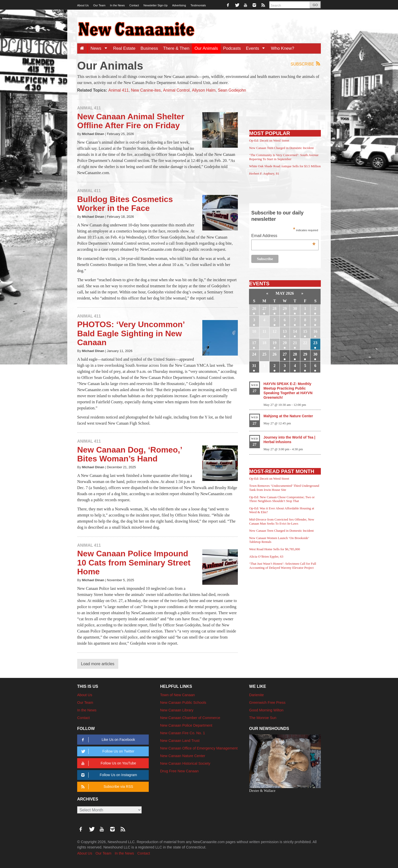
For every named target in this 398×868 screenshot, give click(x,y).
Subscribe (306, 64)
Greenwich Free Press (267, 703)
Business (149, 48)
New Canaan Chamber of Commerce (190, 718)
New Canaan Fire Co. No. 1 (183, 733)
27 (264, 308)
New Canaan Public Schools (183, 703)
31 (254, 366)
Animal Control (176, 90)
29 (285, 308)
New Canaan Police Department (186, 725)
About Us (83, 5)
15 (305, 331)
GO (315, 5)
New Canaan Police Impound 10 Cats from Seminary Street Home (134, 562)
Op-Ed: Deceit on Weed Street (269, 140)
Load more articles (98, 664)
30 (295, 308)
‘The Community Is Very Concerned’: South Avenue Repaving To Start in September (284, 157)
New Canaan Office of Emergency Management (199, 748)
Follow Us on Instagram (108, 775)
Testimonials (198, 5)
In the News (117, 5)
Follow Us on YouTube (108, 763)
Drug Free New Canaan (179, 771)
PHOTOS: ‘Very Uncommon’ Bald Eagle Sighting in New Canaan (131, 333)
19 (275, 343)
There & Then (176, 48)
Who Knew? (283, 48)
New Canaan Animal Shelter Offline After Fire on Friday (131, 121)
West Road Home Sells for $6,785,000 (275, 549)
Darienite (257, 695)
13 (285, 331)
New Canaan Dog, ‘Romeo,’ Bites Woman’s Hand (130, 454)
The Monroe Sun (263, 718)
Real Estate (124, 48)
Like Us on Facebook (107, 740)
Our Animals (206, 48)
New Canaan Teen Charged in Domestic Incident (281, 148)
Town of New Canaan (178, 695)
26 (254, 308)
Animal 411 (119, 90)
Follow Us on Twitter (107, 751)
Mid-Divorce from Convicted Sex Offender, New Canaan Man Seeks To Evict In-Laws (282, 521)
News (100, 48)
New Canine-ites (146, 90)
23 (315, 343)
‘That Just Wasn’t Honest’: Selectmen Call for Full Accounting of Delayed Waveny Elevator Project (283, 566)
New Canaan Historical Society (185, 763)
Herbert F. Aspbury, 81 (264, 173)
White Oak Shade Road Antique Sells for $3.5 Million (285, 166)
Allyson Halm (204, 90)
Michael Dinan (93, 134)
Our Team (99, 5)
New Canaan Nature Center (183, 756)
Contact (134, 5)
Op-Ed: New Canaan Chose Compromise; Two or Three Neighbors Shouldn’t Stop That (282, 499)
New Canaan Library (177, 710)
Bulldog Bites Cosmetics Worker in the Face (125, 204)
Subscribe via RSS (106, 787)
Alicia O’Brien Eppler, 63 (266, 556)
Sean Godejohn (232, 90)
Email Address (283, 236)
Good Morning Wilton (266, 710)
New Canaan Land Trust (180, 741)
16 (315, 331)
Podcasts (232, 48)
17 (254, 343)
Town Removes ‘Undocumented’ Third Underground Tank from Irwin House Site (284, 488)
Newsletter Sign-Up (155, 5)
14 (295, 331)
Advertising (179, 5)
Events (257, 48)
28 (275, 308)
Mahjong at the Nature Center (288, 416)
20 (285, 343)
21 (295, 343)
